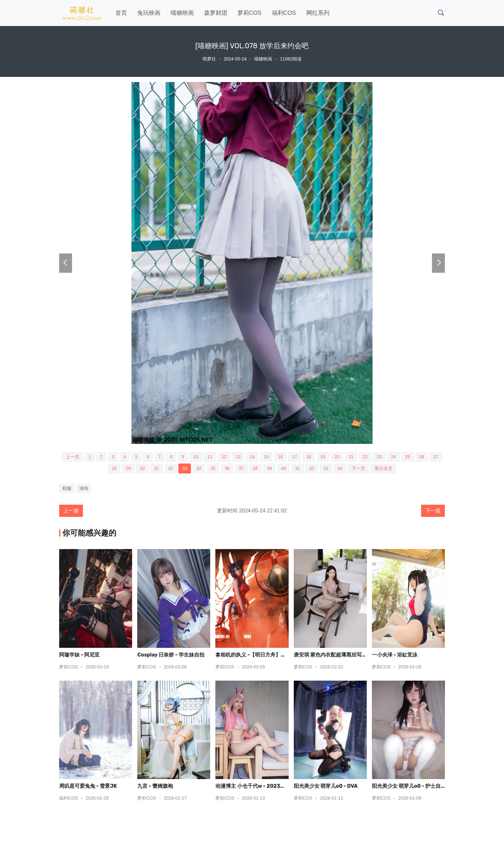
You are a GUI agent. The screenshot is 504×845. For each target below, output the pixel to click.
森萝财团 (216, 13)
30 (141, 469)
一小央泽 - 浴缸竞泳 (395, 655)
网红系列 (318, 13)
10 (195, 457)
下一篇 (433, 511)
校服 (67, 489)
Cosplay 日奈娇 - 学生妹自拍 (171, 655)
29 (127, 469)
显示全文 (385, 469)
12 (224, 457)
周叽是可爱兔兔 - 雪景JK (88, 787)
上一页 (71, 457)
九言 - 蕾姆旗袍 (155, 787)
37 (241, 469)
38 (256, 469)
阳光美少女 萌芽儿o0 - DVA (326, 787)
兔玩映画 (149, 13)
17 (295, 457)
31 (156, 469)
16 (281, 457)
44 (341, 469)
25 (409, 457)
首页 (121, 13)
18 (309, 457)
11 (209, 457)
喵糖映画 (182, 13)
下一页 (360, 469)
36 (227, 469)
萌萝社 (209, 59)
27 (438, 457)
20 (338, 457)
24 (395, 457)
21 (352, 457)
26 (423, 457)
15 (266, 457)
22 (366, 457)
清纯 (84, 489)
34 (199, 469)
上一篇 (71, 511)
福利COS (284, 13)
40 (284, 469)
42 (313, 469)
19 (324, 457)
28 (113, 469)
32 (170, 469)
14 (252, 457)
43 (327, 469)
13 (238, 457)
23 (381, 457)
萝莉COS (250, 13)
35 (213, 469)
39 (270, 469)
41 (298, 469)
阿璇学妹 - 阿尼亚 (79, 655)
